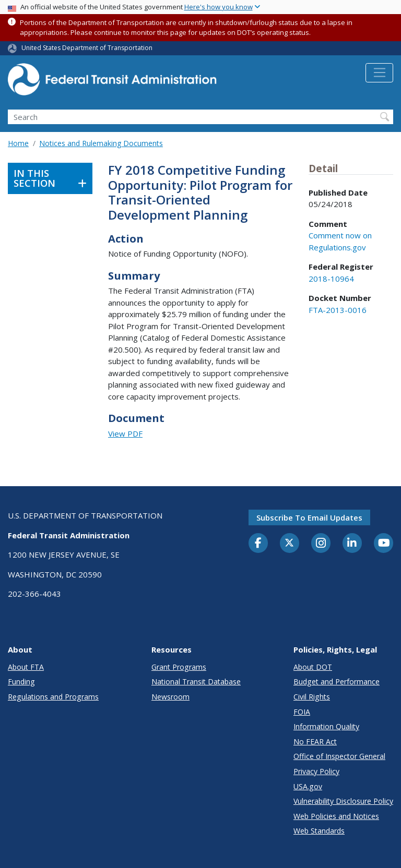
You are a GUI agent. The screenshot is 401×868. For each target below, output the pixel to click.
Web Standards (319, 831)
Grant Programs (179, 667)
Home (18, 143)
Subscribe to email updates (309, 517)
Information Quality (326, 726)
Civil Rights (312, 697)
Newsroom (170, 697)
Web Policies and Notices (336, 816)
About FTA (26, 667)
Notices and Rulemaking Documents (101, 143)
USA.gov (308, 786)
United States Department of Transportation (87, 48)
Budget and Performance (337, 682)
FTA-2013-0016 (338, 310)
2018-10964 (331, 279)
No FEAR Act (315, 742)
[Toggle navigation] (379, 73)
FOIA (302, 712)
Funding (21, 682)
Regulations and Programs (53, 697)
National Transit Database (196, 682)
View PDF (125, 433)
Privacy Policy (316, 771)
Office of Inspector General (339, 756)
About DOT (313, 667)
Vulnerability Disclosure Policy (343, 801)
